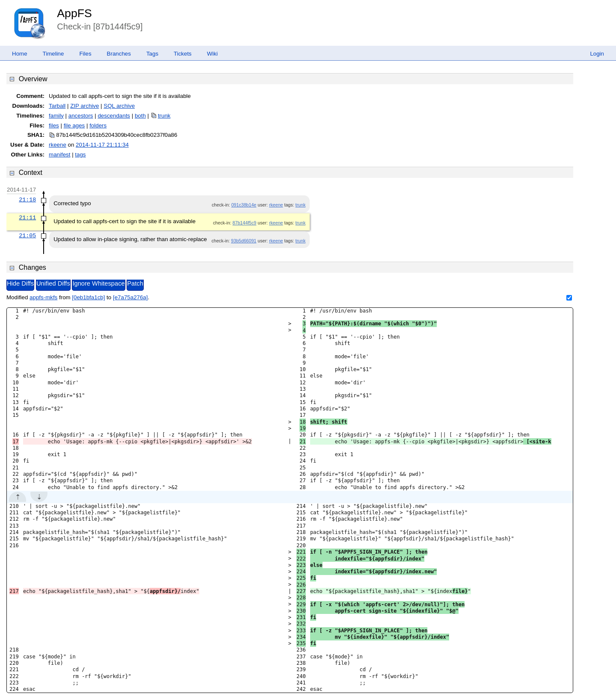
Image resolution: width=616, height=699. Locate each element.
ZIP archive (84, 106)
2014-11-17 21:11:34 (102, 145)
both (140, 116)
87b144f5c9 (245, 223)
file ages (74, 125)
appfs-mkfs (43, 297)
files (54, 125)
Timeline (53, 54)
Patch (135, 283)
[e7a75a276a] (130, 297)
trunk (164, 116)
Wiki (212, 54)
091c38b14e (244, 205)
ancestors (81, 116)
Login (597, 54)
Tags (152, 54)
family (56, 116)
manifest (59, 155)
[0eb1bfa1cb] (88, 297)
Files (85, 54)
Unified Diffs (53, 283)
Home (20, 54)
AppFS (74, 13)
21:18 (27, 200)
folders (98, 125)
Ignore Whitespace (98, 283)
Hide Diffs (20, 283)
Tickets (183, 54)
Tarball (57, 106)
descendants (114, 116)
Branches (119, 54)
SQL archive (119, 106)
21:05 (27, 236)
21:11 (27, 218)
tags (80, 155)
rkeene (58, 145)
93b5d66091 (244, 241)
